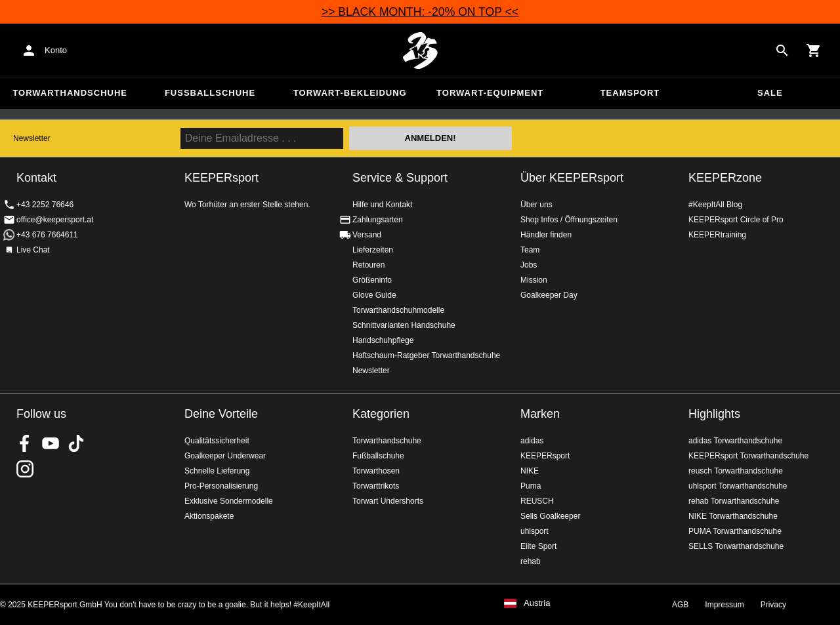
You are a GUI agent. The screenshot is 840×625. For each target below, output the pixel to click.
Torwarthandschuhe (70, 93)
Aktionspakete (209, 516)
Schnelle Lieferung (217, 471)
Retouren (368, 265)
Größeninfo (372, 280)
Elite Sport (538, 546)
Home (420, 50)
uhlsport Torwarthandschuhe (738, 486)
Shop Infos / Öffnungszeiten (569, 220)
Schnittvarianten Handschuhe (404, 325)
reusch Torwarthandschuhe (736, 471)
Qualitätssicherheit (217, 441)
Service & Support (400, 178)
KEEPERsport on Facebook (25, 443)
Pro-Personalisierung (221, 486)
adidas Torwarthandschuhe (735, 441)
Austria (537, 603)
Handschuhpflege (383, 340)
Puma (531, 486)
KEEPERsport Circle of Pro (736, 220)
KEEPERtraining (717, 235)
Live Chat (33, 250)
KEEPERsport (545, 456)
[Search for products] (782, 50)
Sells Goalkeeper (550, 516)
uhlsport (535, 531)
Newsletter (32, 138)
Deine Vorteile (221, 414)
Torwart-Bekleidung (350, 93)
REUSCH (537, 501)
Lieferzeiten (373, 250)
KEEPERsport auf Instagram (25, 469)
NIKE (530, 471)
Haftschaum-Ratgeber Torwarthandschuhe (426, 355)
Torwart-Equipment (490, 93)
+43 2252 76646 (45, 205)
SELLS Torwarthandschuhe (736, 546)
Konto (56, 50)
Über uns (536, 205)
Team (530, 250)
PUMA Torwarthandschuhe (735, 531)
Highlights (714, 414)
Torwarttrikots (376, 486)
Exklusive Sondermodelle (229, 501)
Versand (367, 235)
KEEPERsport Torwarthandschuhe (748, 456)
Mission (534, 280)
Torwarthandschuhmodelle (398, 310)
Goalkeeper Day (549, 295)
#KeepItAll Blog (715, 205)
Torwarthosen (376, 471)
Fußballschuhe (210, 93)
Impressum (724, 605)
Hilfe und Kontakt (382, 205)
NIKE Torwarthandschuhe (733, 516)
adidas (532, 441)
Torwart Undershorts (388, 501)
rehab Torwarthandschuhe (734, 501)
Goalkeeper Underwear (225, 456)
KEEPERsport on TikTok (76, 443)
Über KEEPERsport (572, 178)
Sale (770, 93)
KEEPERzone (725, 178)
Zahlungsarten (378, 220)
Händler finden (546, 235)
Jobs (529, 265)
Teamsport (630, 93)
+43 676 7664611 (47, 235)
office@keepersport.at (55, 220)
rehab (531, 561)
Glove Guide (374, 295)
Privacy (773, 605)
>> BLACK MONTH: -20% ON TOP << (420, 12)
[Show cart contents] (814, 50)
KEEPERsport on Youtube (51, 443)
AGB (680, 605)
